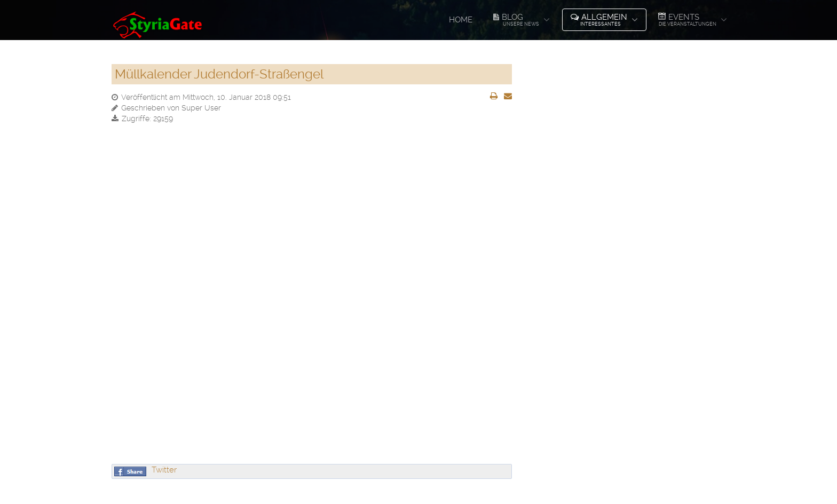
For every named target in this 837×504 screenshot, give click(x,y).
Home (461, 20)
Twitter (164, 470)
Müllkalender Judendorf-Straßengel (219, 74)
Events (687, 19)
